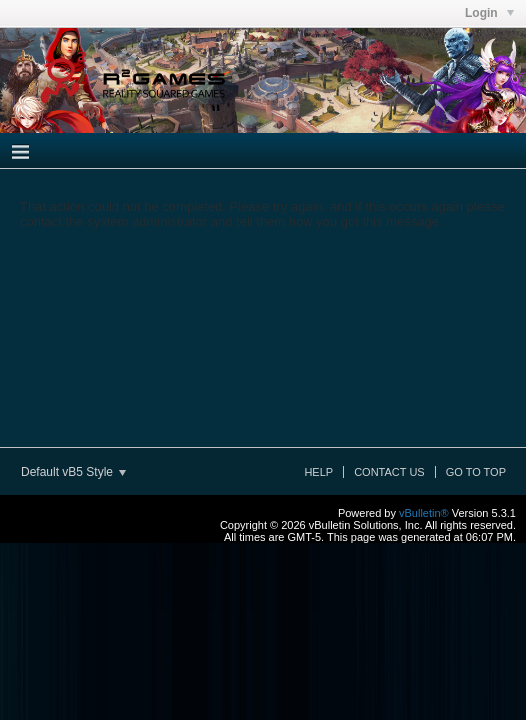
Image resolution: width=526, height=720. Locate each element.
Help (318, 472)
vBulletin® (424, 513)
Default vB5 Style (73, 472)
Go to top (476, 472)
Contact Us (389, 472)
